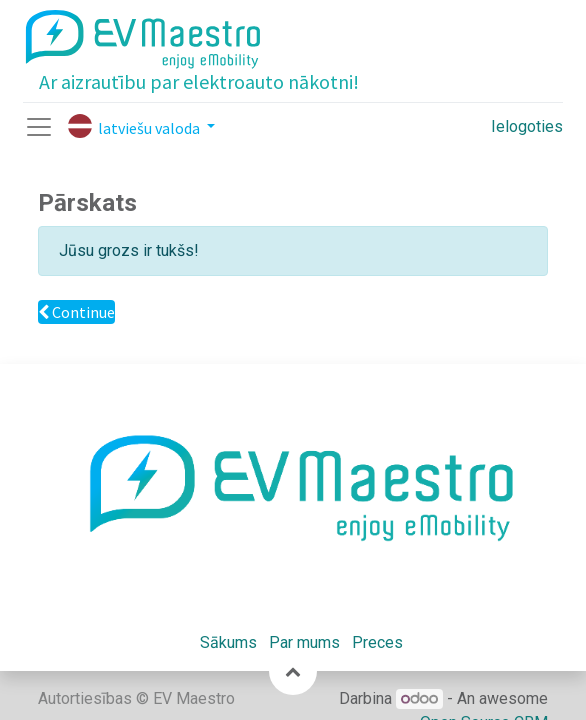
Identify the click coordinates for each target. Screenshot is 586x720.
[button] (293, 671)
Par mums (304, 642)
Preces (377, 642)
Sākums (228, 642)
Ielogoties (527, 126)
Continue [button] (76, 312)
